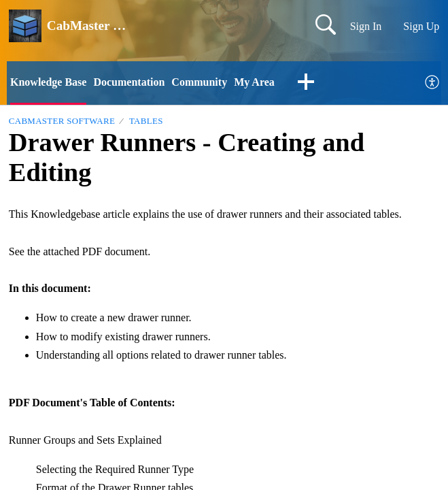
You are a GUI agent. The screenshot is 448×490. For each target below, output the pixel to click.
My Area (254, 82)
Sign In (366, 26)
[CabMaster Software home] (25, 26)
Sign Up (421, 26)
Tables (146, 121)
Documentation (129, 82)
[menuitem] (433, 83)
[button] (306, 83)
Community (199, 82)
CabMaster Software (62, 121)
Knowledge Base (48, 82)
